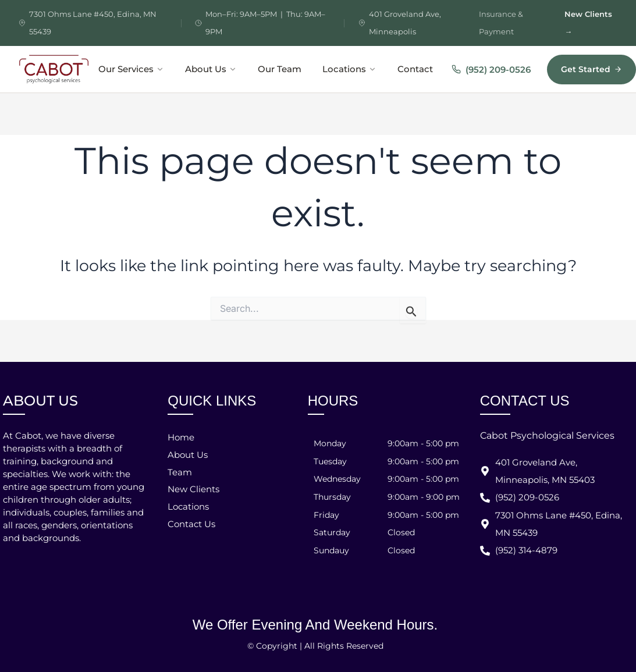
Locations (349, 69)
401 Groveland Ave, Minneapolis (405, 23)
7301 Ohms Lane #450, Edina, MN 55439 (93, 23)
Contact (415, 69)
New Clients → (588, 23)
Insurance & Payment (501, 23)
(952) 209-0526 (491, 70)
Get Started (591, 69)
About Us (211, 69)
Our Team (280, 69)
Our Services (131, 69)
